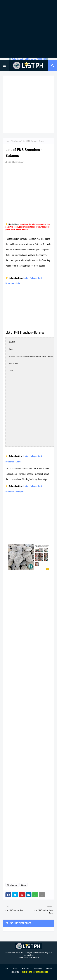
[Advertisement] (28, 29)
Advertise (26, 969)
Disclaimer (15, 972)
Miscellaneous (16, 141)
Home (8, 141)
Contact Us (38, 969)
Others (23, 885)
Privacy (49, 969)
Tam (9, 162)
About (15, 969)
